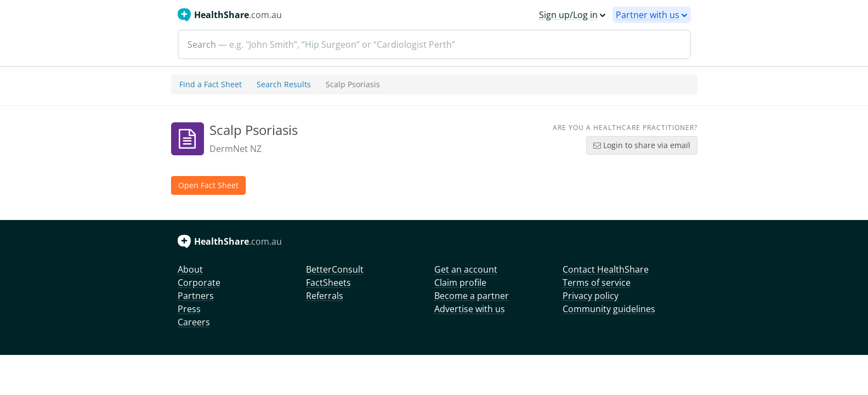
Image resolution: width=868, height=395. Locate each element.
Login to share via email (642, 145)
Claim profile (460, 283)
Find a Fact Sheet (211, 84)
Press (189, 309)
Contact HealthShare (606, 269)
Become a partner (472, 296)
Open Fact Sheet (208, 185)
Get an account (466, 269)
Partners (196, 296)
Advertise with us (470, 309)
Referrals (325, 296)
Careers (194, 322)
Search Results (284, 84)
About (190, 269)
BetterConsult (335, 269)
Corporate (199, 283)
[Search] (434, 44)
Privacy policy (591, 296)
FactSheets (328, 283)
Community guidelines (609, 309)
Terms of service (597, 283)
